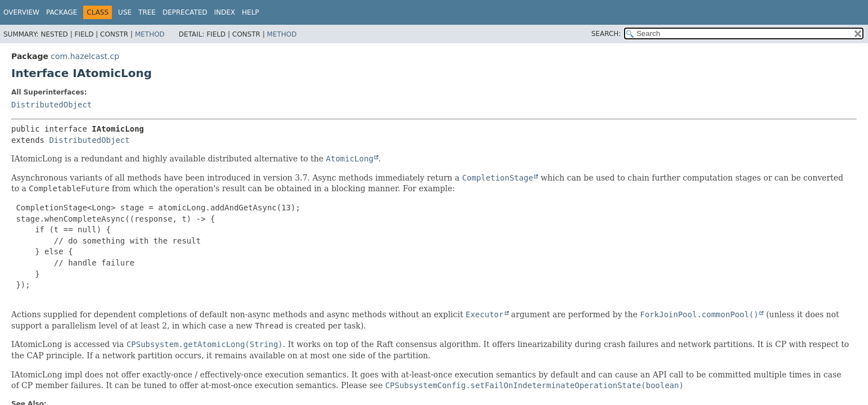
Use (125, 12)
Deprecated (185, 12)
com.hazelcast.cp (85, 56)
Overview (21, 12)
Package (62, 12)
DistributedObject (51, 105)
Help (250, 12)
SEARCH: (606, 34)
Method (150, 34)
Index (225, 12)
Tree (147, 12)
